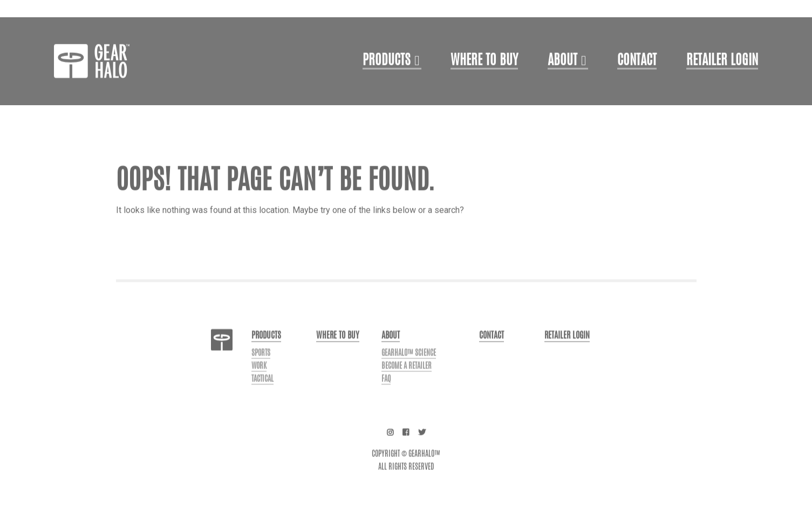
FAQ (386, 393)
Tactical (262, 393)
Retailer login (722, 76)
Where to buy (338, 350)
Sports (261, 367)
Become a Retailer (407, 380)
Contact (637, 76)
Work (259, 380)
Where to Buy (484, 76)
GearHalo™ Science (409, 367)
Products (387, 76)
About (562, 76)
